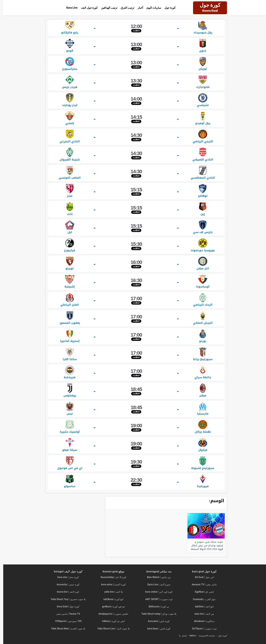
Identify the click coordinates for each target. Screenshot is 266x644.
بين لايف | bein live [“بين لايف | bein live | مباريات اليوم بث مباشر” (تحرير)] (201, 614)
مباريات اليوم (151, 8)
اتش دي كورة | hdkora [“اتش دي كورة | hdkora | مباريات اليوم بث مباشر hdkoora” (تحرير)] (110, 621)
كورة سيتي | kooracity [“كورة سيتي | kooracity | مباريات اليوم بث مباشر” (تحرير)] (65, 585)
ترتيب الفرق (124, 8)
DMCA (189, 636)
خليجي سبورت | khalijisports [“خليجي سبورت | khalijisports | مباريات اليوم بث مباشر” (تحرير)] (110, 614)
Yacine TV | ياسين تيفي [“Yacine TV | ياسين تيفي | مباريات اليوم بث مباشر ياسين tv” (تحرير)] (65, 614)
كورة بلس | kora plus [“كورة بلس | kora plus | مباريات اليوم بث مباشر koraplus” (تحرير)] (156, 621)
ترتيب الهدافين (106, 8)
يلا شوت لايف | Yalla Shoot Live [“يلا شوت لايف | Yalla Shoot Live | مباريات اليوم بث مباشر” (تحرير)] (110, 629)
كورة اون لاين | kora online (156, 592)
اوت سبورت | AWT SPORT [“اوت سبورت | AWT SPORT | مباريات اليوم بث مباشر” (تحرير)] (156, 599)
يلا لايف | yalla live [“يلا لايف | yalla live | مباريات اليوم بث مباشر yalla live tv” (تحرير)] (110, 592)
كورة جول (167, 8)
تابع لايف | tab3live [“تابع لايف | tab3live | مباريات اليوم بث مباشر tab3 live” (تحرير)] (201, 607)
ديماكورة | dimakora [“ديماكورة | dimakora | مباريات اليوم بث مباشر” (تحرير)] (201, 621)
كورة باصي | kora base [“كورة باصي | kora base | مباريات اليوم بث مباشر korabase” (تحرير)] (156, 629)
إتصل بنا (179, 636)
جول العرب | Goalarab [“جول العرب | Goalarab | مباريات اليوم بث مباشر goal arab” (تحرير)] (201, 599)
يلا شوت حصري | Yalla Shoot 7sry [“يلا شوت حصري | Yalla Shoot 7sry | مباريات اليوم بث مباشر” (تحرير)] (65, 599)
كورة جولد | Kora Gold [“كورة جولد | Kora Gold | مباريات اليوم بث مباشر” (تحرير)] (65, 607)
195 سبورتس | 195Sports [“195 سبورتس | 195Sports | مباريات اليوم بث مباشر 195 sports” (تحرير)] (65, 621)
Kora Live (69, 8)
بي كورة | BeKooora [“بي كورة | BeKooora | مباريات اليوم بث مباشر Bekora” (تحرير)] (156, 607)
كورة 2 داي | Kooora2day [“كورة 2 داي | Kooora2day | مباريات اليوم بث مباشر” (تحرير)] (110, 577)
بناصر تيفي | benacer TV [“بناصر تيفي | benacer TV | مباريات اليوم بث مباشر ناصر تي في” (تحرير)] (201, 585)
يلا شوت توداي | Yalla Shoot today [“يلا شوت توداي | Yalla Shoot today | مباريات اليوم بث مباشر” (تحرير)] (156, 614)
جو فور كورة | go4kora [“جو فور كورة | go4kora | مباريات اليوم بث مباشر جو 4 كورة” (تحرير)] (110, 607)
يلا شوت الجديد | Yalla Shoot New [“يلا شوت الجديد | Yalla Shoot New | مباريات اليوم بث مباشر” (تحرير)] (65, 629)
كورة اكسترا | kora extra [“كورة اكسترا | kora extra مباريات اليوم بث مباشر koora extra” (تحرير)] (110, 585)
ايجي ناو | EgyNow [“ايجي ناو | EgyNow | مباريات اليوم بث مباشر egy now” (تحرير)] (201, 592)
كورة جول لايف (86, 8)
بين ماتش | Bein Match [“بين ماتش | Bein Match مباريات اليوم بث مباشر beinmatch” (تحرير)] (156, 577)
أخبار (137, 8)
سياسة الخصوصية (204, 636)
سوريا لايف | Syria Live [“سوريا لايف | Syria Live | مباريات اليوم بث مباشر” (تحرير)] (156, 585)
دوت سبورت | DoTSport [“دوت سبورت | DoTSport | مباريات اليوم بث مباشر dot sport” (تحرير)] (201, 629)
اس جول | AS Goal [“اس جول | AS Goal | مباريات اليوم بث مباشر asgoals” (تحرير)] (201, 577)
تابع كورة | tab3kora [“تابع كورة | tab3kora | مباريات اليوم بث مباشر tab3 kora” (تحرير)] (110, 599)
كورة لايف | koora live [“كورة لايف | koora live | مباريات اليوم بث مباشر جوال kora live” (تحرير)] (65, 592)
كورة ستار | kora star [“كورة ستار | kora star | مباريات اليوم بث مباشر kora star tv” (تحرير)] (65, 577)
